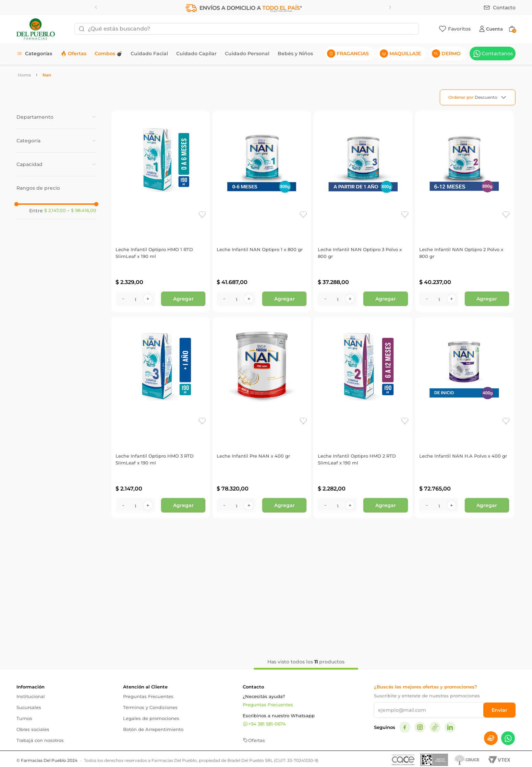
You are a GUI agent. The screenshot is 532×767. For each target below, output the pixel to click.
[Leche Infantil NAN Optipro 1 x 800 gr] (262, 211)
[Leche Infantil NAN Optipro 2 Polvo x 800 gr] (464, 211)
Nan (47, 75)
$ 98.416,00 (82, 211)
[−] (123, 299)
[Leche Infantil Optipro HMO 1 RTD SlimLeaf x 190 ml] (161, 211)
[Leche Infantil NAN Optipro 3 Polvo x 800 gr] (363, 211)
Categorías (39, 54)
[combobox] (247, 29)
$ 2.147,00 (55, 210)
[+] (148, 299)
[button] (56, 117)
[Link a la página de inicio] (24, 75)
